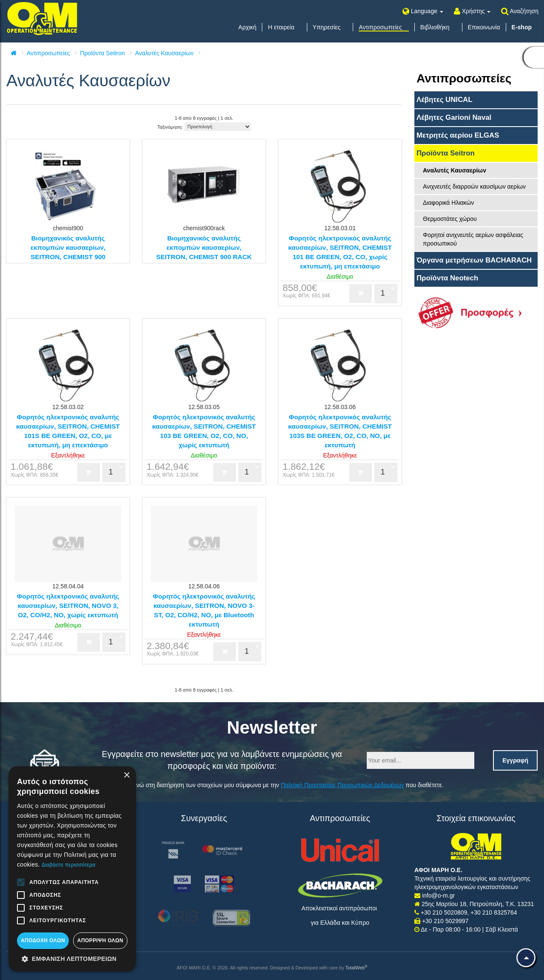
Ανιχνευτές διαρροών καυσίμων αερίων (474, 186)
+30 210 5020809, (446, 912)
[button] (72, 959)
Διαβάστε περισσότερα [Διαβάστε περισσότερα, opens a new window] (69, 865)
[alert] (72, 869)
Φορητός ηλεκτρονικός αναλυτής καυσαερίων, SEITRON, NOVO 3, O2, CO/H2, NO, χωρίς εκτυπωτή (68, 606)
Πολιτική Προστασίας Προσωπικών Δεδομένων (343, 785)
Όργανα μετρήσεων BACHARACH (474, 260)
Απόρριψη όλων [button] (100, 940)
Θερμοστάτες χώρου (450, 219)
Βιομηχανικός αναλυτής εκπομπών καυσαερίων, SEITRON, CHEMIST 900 (68, 247)
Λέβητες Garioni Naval (454, 117)
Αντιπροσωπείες (48, 53)
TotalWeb (357, 968)
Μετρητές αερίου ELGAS (458, 135)
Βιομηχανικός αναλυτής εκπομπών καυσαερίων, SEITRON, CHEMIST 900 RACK (204, 247)
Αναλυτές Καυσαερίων (164, 53)
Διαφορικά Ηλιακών (448, 203)
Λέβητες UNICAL (445, 100)
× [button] (126, 775)
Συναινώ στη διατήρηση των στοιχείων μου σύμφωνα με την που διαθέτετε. (282, 785)
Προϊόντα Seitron (102, 53)
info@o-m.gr (438, 895)
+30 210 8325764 (494, 912)
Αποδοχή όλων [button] (43, 940)
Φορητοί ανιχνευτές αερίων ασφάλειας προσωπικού (473, 239)
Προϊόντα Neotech (447, 278)
